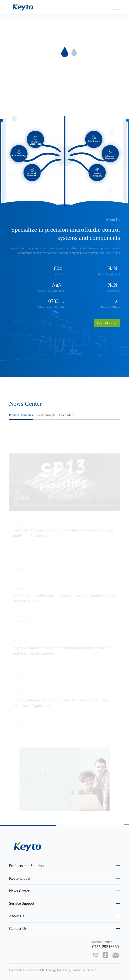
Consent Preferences (83, 970)
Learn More (107, 323)
